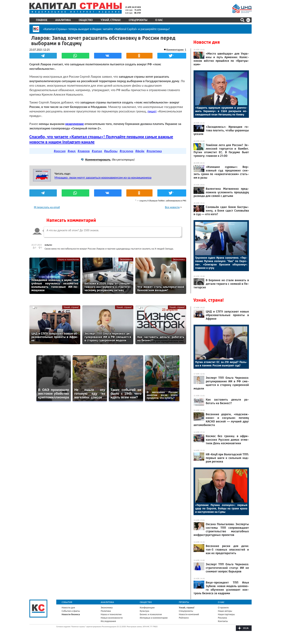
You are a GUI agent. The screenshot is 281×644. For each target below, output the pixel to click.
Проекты (184, 602)
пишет (152, 111)
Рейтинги (184, 618)
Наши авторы (225, 611)
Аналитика (63, 20)
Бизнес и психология (151, 614)
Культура (144, 611)
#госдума (127, 151)
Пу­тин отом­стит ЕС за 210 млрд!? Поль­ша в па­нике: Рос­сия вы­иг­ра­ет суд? (221, 364)
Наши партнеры (226, 614)
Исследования (108, 621)
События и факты (71, 611)
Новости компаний (189, 614)
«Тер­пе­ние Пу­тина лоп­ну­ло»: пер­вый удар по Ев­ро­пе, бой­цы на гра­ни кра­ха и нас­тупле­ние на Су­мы (221, 508)
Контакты (223, 621)
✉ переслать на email (47, 207)
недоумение (74, 124)
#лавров (84, 151)
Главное (42, 20)
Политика (106, 611)
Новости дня (207, 42)
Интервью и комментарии (154, 618)
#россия (60, 151)
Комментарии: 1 (176, 50)
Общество (86, 20)
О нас (159, 20)
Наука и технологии (68, 259)
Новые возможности (112, 618)
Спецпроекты (138, 20)
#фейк (140, 151)
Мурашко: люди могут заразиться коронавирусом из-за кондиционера (103, 178)
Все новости (172, 207)
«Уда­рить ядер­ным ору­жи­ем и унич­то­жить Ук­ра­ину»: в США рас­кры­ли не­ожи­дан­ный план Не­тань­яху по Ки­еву (221, 111)
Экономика (126, 259)
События (67, 602)
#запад (97, 151)
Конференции (147, 608)
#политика (154, 151)
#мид (72, 151)
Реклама (222, 618)
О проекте (223, 608)
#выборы (111, 151)
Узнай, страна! (111, 20)
